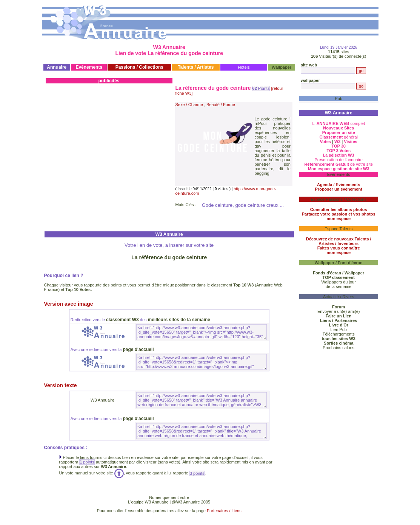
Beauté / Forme (221, 105)
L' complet (338, 123)
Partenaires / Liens (224, 511)
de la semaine (339, 286)
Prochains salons (338, 348)
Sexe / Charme (189, 105)
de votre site (338, 164)
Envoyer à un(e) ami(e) (339, 311)
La (339, 155)
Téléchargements (339, 334)
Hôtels (244, 67)
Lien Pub (339, 329)
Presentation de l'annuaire (338, 160)
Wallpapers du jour (339, 282)
